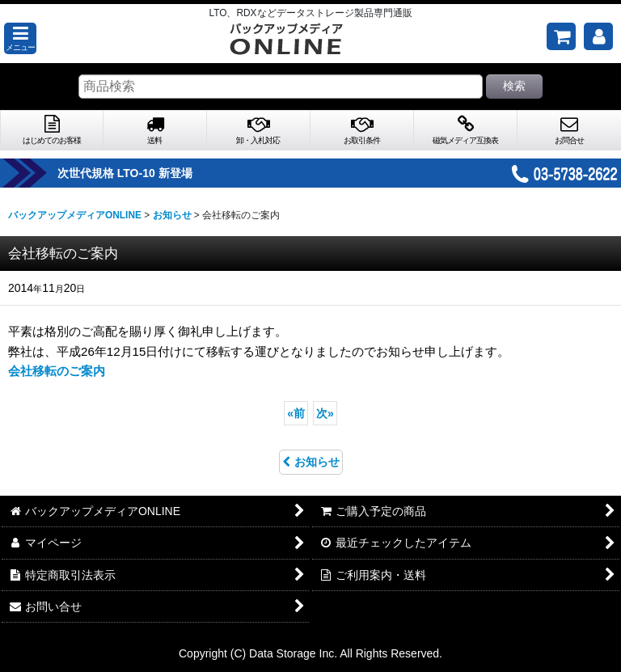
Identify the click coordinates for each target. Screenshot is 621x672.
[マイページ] (598, 36)
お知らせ (311, 462)
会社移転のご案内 (57, 371)
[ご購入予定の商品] (561, 36)
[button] (20, 38)
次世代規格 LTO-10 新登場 (154, 173)
